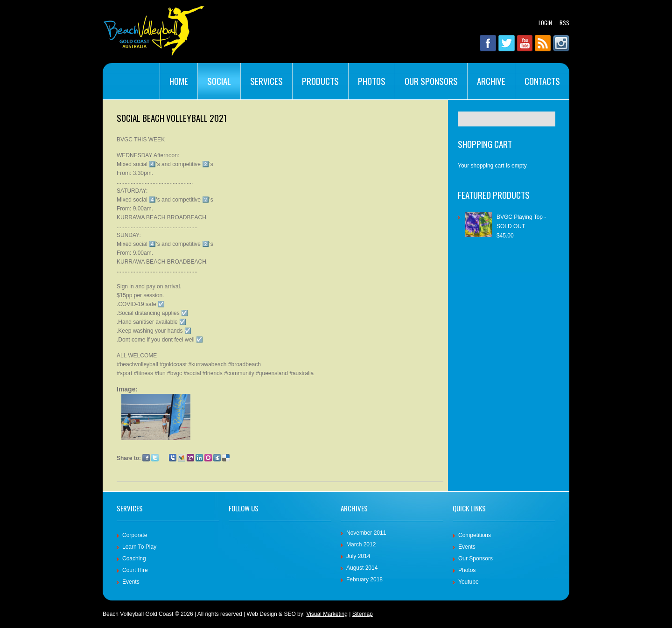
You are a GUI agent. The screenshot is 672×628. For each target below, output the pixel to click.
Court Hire (135, 570)
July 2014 (358, 556)
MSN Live (182, 458)
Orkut (208, 458)
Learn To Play (139, 547)
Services (266, 81)
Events (131, 582)
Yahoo (190, 458)
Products (320, 81)
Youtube (469, 582)
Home (179, 81)
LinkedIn (199, 458)
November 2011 (366, 533)
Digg (217, 458)
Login (545, 23)
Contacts (542, 81)
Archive (491, 81)
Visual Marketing (327, 614)
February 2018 (364, 579)
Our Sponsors (431, 81)
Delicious (226, 458)
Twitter (155, 458)
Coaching (134, 558)
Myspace (173, 458)
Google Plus (164, 458)
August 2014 (362, 568)
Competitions (475, 535)
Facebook (146, 458)
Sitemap (363, 614)
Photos (372, 81)
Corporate (135, 535)
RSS (564, 23)
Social (219, 81)
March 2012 (361, 544)
